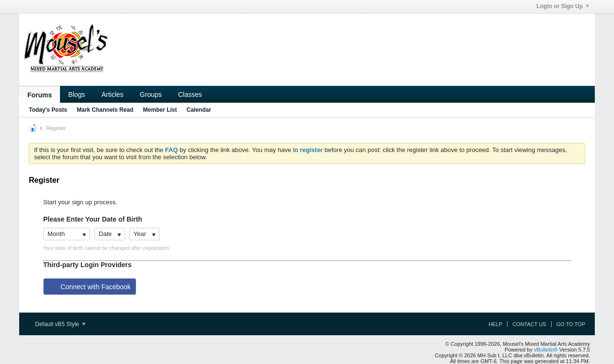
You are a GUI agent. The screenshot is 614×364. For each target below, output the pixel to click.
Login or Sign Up (563, 6)
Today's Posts (48, 110)
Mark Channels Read (105, 110)
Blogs (77, 94)
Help (495, 324)
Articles (112, 94)
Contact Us (529, 324)
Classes (190, 94)
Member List (160, 110)
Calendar (199, 110)
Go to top (571, 324)
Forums (40, 95)
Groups (151, 94)
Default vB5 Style (60, 324)
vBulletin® (546, 350)
